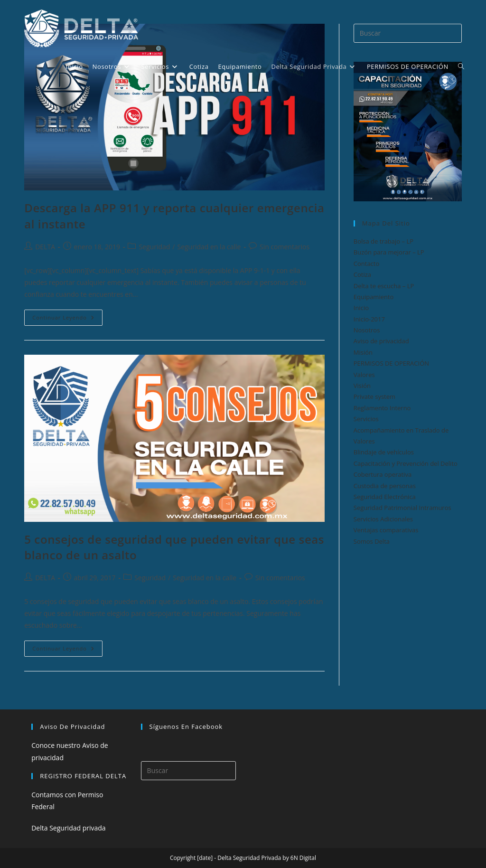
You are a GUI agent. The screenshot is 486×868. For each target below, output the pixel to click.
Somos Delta (372, 541)
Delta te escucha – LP (384, 286)
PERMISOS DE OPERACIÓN (391, 363)
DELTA (45, 247)
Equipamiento (374, 297)
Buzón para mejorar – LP (389, 252)
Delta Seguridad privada (68, 828)
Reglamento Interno (382, 408)
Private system (374, 396)
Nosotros (367, 330)
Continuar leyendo (67, 319)
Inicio (361, 308)
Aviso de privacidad (381, 341)
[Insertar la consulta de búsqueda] (188, 771)
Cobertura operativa (383, 474)
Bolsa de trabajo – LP (383, 241)
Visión (362, 386)
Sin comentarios (285, 247)
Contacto (367, 264)
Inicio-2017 (369, 319)
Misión (363, 352)
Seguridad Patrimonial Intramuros (402, 508)
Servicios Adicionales (383, 519)
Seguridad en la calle (209, 247)
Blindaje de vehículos (384, 452)
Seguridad (154, 247)
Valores (364, 375)
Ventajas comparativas (386, 530)
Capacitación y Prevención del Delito (406, 463)
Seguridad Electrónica (385, 497)
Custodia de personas (385, 486)
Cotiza (362, 274)
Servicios (366, 419)
